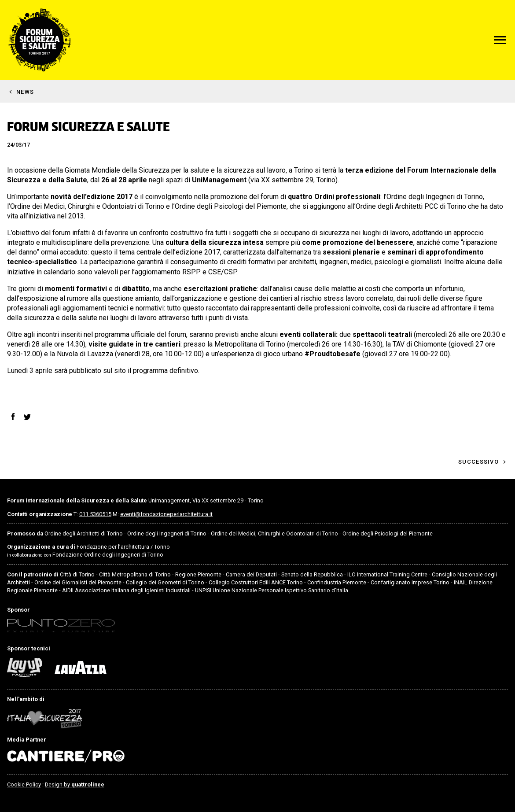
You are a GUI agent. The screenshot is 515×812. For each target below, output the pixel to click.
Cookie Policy (24, 784)
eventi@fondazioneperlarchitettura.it (166, 514)
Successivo (478, 462)
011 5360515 (95, 514)
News (25, 92)
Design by (75, 784)
